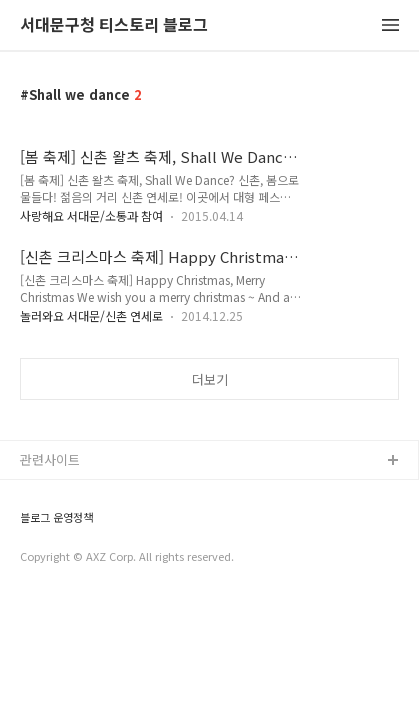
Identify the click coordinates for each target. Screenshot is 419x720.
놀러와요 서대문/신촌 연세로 (91, 315)
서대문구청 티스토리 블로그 (114, 25)
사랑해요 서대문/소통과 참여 (91, 215)
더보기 (210, 379)
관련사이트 (50, 459)
